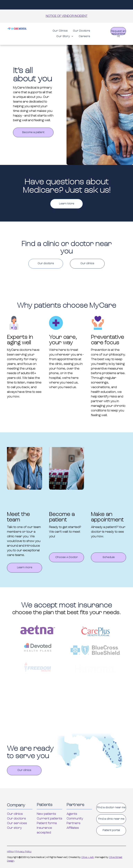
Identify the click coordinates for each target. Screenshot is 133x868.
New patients (46, 814)
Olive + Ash (88, 857)
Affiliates (73, 828)
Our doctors (16, 819)
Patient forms (47, 823)
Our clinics (15, 814)
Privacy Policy (23, 852)
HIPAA (10, 852)
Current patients (49, 819)
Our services (17, 823)
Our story (14, 828)
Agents (72, 814)
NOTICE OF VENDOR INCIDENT (67, 16)
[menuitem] (60, 31)
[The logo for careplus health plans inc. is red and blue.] (95, 641)
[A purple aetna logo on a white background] (38, 639)
